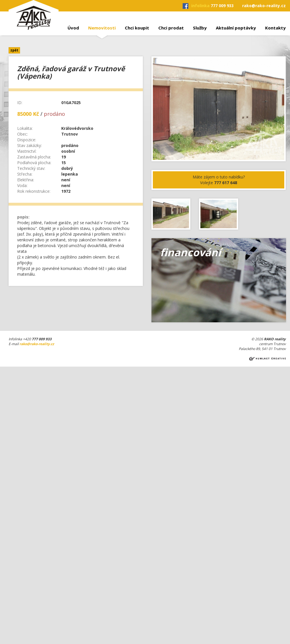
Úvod (73, 28)
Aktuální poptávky (236, 28)
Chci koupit (137, 28)
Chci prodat (171, 28)
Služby (200, 28)
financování (191, 252)
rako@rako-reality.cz (264, 6)
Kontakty (275, 28)
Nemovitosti (102, 28)
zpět (14, 50)
